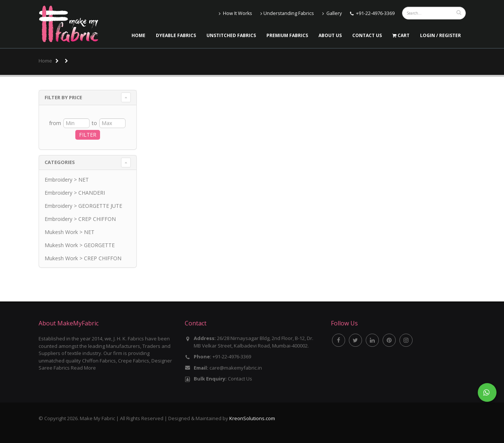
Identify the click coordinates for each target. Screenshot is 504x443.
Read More (83, 368)
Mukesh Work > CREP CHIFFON (83, 258)
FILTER (88, 135)
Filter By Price (63, 97)
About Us (330, 35)
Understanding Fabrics (287, 13)
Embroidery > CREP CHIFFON (80, 219)
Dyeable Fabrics (176, 35)
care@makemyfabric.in (236, 368)
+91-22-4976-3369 (375, 13)
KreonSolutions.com (252, 418)
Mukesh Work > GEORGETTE (80, 245)
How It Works (236, 13)
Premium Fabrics (287, 35)
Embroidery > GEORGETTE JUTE (83, 206)
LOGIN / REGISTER (440, 35)
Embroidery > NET (67, 180)
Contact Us (367, 35)
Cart (401, 35)
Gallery (332, 13)
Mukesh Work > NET (70, 232)
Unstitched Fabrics (231, 35)
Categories (60, 162)
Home (138, 35)
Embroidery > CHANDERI (75, 193)
